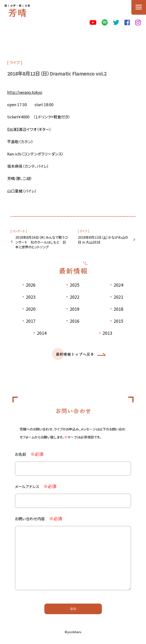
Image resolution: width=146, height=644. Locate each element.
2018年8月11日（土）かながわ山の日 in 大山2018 (103, 240)
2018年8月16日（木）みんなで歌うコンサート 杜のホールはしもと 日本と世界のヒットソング (42, 242)
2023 (31, 297)
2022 (75, 297)
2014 (42, 333)
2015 (118, 321)
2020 (31, 309)
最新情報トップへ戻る (75, 354)
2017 (31, 321)
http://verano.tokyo (25, 92)
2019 (75, 309)
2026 (31, 285)
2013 (107, 333)
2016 (75, 321)
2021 (118, 297)
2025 (75, 285)
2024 (118, 285)
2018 (118, 309)
